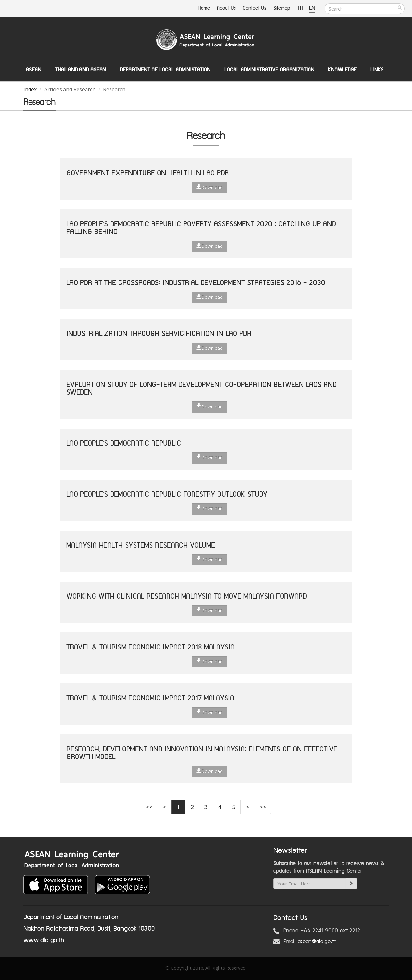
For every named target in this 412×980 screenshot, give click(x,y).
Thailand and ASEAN (81, 70)
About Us (226, 8)
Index (30, 89)
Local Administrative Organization (269, 70)
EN (312, 8)
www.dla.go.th (44, 940)
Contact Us (255, 8)
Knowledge (342, 70)
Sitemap (282, 8)
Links (377, 70)
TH (301, 8)
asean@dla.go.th (317, 942)
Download (209, 187)
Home (204, 8)
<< (149, 807)
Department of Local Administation (165, 70)
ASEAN (33, 70)
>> (263, 807)
